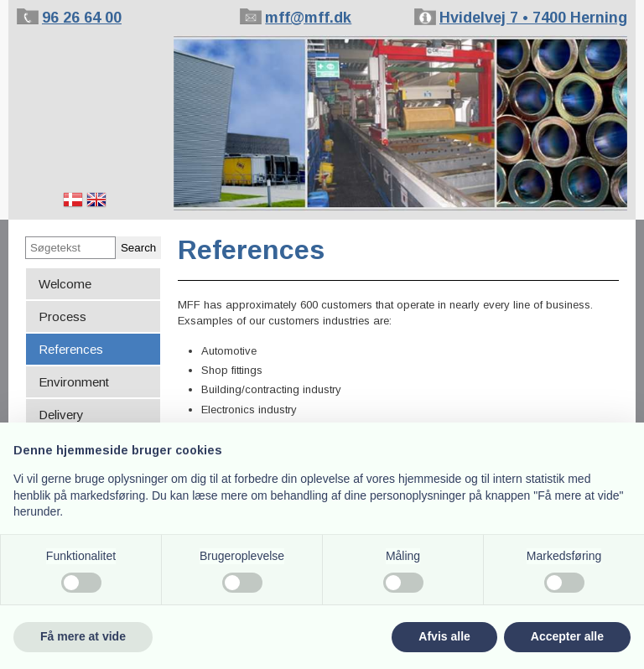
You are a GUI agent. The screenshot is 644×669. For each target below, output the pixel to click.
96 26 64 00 (82, 18)
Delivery (61, 415)
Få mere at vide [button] (83, 636)
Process (62, 316)
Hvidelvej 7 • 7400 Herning (533, 18)
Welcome (65, 284)
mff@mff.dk (308, 18)
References (71, 349)
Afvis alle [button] (444, 636)
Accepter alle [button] (567, 636)
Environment (74, 382)
